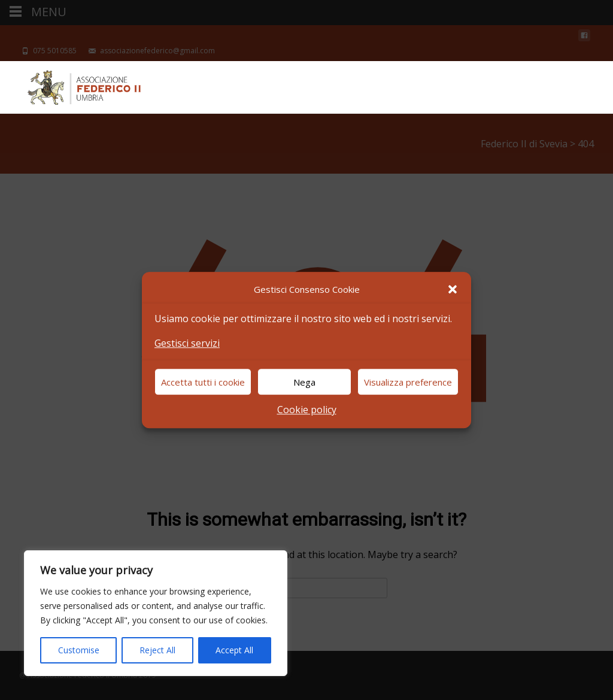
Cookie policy (307, 410)
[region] (156, 613)
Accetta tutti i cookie (203, 382)
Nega (304, 382)
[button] (453, 289)
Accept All (234, 650)
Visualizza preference (408, 382)
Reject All (157, 650)
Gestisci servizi (187, 343)
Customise (79, 650)
